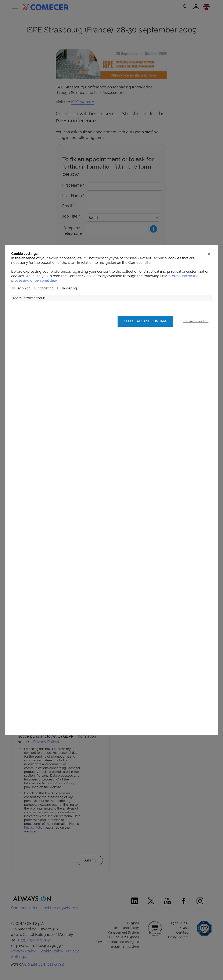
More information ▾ (29, 298)
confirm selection (196, 321)
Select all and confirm (145, 321)
